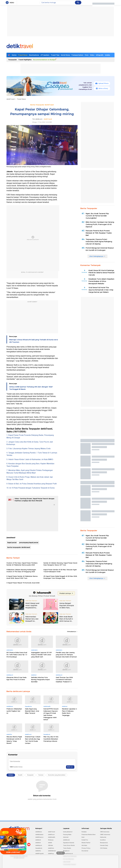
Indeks (107, 55)
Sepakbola (39, 848)
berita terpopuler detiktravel (19, 547)
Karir (83, 837)
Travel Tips (55, 55)
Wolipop (51, 840)
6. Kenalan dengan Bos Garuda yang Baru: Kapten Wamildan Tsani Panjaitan (30, 465)
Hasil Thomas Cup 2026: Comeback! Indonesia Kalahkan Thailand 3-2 (64, 680)
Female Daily (104, 845)
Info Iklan (84, 845)
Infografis (100, 55)
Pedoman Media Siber (89, 835)
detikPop (51, 854)
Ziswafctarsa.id (68, 854)
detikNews (39, 832)
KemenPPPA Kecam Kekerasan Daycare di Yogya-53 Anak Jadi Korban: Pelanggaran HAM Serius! (51, 714)
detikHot (38, 843)
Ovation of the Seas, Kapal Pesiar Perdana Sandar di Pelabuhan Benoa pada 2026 (22, 564)
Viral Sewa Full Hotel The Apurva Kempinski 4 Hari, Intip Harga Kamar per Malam (101, 290)
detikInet (38, 840)
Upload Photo (102, 83)
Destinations (34, 55)
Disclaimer (85, 851)
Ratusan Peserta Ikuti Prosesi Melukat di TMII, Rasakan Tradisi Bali (99, 233)
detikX (50, 843)
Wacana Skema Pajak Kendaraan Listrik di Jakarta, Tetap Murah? (14, 740)
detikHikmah (52, 851)
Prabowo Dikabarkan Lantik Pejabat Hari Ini (14, 711)
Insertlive (103, 840)
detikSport (39, 845)
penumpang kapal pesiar (29, 542)
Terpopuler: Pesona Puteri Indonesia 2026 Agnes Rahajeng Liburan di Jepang (99, 242)
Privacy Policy (86, 848)
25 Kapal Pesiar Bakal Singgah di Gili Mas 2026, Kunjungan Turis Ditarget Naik (60, 577)
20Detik (50, 845)
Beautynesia (104, 843)
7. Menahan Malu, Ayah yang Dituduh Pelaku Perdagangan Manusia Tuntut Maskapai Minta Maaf (30, 472)
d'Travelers (45, 55)
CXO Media (104, 848)
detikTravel (11, 99)
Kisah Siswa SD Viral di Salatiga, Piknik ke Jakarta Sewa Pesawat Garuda (102, 273)
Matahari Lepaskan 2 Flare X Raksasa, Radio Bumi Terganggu (69, 712)
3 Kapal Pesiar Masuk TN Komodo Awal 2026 (23, 583)
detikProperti (39, 854)
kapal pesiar (12, 542)
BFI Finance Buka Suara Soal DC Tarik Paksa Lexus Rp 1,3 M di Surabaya (17, 655)
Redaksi (84, 832)
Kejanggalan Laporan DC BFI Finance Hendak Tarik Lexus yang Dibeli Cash (41, 655)
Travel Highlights (25, 60)
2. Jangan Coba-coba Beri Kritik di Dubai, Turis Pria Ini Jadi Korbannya (30, 443)
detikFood (51, 835)
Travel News (23, 55)
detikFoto (51, 848)
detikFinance (39, 837)
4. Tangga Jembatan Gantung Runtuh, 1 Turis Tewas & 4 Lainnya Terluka (32, 454)
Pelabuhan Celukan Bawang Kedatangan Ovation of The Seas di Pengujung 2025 (21, 571)
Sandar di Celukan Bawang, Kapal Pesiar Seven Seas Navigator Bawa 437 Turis (60, 564)
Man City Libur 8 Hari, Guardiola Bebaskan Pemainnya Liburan (51, 739)
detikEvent (66, 840)
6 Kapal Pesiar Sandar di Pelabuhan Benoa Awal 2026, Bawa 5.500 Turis (22, 577)
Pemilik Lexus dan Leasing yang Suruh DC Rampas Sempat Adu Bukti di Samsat (66, 655)
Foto (87, 55)
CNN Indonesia (105, 832)
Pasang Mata (67, 835)
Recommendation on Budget (44, 60)
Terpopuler (12, 60)
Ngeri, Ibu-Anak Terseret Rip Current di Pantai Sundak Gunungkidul (97, 216)
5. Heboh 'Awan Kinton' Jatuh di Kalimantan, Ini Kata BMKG (30, 459)
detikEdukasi (39, 835)
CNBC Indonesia (105, 835)
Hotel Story (65, 55)
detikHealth (52, 837)
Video (92, 55)
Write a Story (102, 88)
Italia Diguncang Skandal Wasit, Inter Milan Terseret (32, 711)
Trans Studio (67, 848)
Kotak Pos (85, 840)
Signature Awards (69, 843)
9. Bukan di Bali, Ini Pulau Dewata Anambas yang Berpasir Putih (32, 484)
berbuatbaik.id (68, 832)
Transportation (77, 55)
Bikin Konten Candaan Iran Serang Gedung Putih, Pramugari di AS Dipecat (100, 224)
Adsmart (66, 837)
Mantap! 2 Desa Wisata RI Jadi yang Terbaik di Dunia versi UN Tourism (34, 341)
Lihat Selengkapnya (97, 256)
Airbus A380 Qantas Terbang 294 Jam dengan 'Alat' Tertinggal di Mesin (31, 388)
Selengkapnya (72, 632)
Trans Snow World (69, 845)
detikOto (38, 851)
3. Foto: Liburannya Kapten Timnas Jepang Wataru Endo (29, 449)
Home (14, 55)
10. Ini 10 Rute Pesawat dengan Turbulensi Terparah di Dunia (31, 488)
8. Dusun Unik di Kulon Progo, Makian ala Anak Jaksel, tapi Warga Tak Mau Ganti (30, 478)
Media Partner (86, 843)
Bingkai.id (66, 851)
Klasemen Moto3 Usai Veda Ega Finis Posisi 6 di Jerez (16, 679)
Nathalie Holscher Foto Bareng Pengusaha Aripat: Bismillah (41, 680)
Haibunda (103, 837)
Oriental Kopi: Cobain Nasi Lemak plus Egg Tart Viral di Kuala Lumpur (33, 740)
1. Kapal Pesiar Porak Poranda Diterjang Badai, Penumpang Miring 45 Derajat (30, 436)
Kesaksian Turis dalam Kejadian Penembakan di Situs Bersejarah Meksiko (101, 281)
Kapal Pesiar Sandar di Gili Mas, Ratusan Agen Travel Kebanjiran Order (60, 571)
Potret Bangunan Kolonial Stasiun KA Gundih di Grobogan (100, 249)
